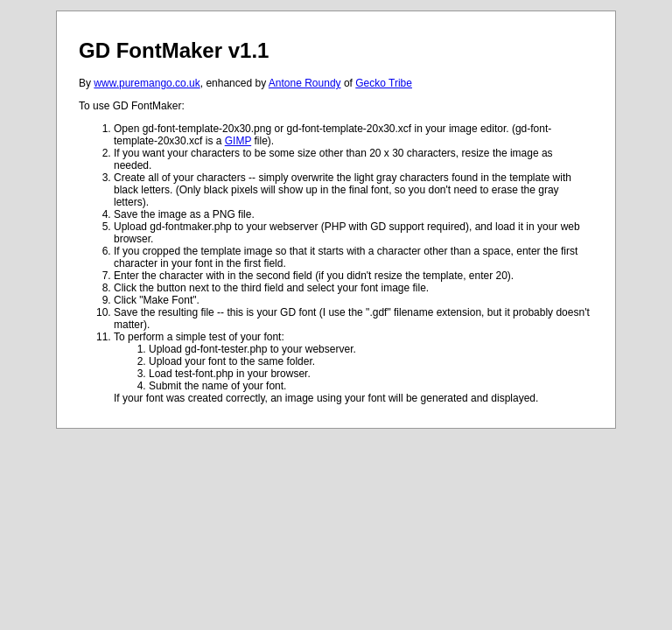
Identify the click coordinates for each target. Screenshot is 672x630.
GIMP (238, 141)
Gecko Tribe (384, 83)
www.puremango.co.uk (147, 83)
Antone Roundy (305, 83)
